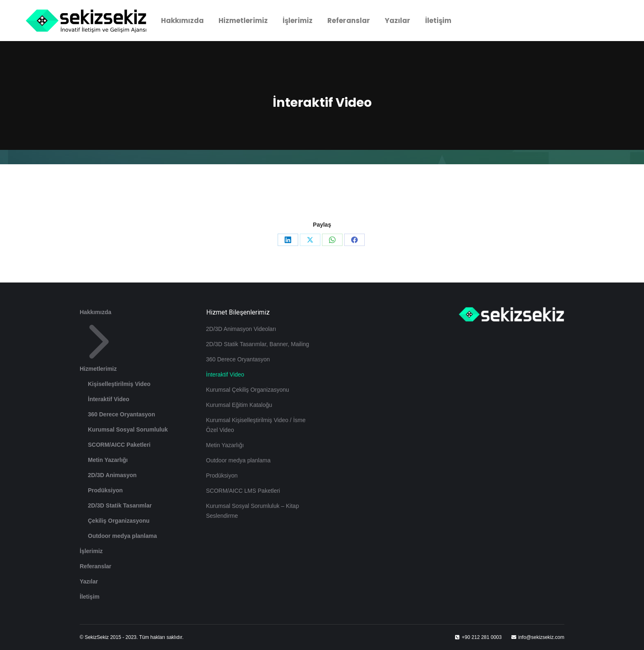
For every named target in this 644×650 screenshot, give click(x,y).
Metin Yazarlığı (108, 460)
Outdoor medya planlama (122, 536)
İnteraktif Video (109, 399)
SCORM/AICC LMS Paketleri (243, 491)
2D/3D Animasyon (112, 475)
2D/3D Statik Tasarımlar (120, 505)
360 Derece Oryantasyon (121, 414)
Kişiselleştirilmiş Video (119, 384)
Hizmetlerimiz (99, 347)
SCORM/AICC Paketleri (119, 445)
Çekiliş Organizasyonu (119, 521)
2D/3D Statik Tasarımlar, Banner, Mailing (258, 344)
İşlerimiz (91, 551)
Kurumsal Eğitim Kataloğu (239, 405)
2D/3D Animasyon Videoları (241, 329)
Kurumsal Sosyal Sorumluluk (128, 430)
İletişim (90, 597)
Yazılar (89, 581)
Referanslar (95, 566)
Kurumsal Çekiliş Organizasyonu (248, 390)
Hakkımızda (95, 312)
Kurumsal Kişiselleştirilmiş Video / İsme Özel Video (256, 425)
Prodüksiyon (105, 490)
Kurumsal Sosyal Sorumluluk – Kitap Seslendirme (253, 511)
